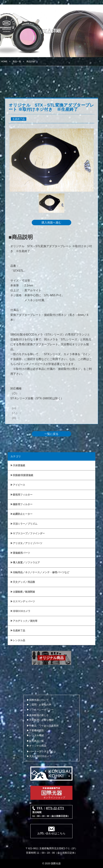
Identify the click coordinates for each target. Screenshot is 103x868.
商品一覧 (17, 62)
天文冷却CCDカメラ (40, 756)
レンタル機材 (36, 735)
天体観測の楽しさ (39, 715)
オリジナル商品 (38, 746)
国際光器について (39, 700)
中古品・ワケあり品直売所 (44, 726)
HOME (4, 62)
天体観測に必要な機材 (41, 720)
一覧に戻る (51, 434)
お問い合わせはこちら (51, 833)
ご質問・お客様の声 (40, 705)
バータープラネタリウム (43, 751)
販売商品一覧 (36, 741)
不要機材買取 (36, 730)
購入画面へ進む (51, 223)
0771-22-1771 (55, 808)
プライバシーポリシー (41, 710)
